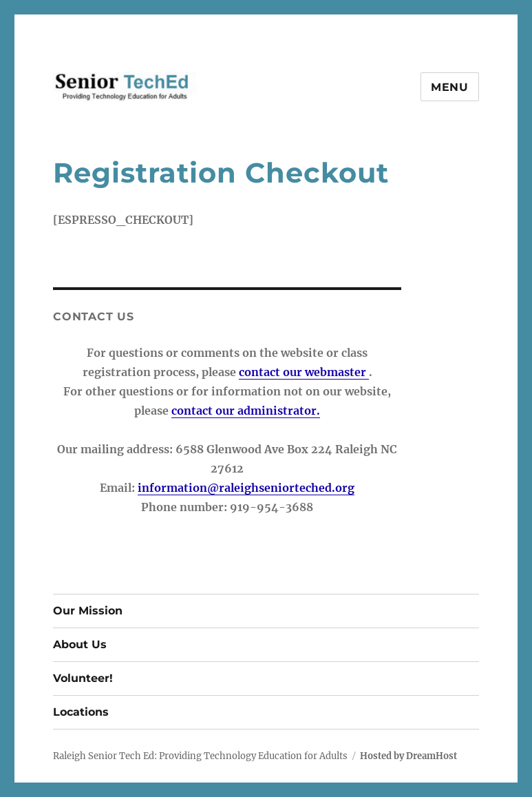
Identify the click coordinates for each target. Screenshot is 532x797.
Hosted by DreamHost (408, 756)
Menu (450, 87)
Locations (81, 712)
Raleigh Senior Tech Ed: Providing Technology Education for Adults (200, 756)
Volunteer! (83, 678)
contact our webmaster (304, 372)
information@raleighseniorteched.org (246, 488)
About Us (80, 644)
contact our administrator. (246, 411)
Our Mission (88, 611)
